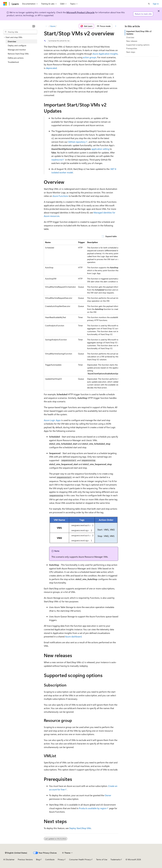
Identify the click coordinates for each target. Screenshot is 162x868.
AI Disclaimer (9, 859)
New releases (132, 41)
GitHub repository (77, 142)
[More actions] (116, 26)
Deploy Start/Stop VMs (80, 828)
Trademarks (115, 859)
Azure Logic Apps (52, 420)
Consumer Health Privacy (80, 859)
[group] (81, 315)
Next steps (131, 52)
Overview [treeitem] (12, 41)
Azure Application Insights (105, 54)
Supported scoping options (138, 45)
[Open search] (149, 4)
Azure (53, 26)
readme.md (57, 160)
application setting (100, 149)
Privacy (61, 859)
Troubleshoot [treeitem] (13, 62)
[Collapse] (34, 26)
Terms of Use (102, 859)
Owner (108, 795)
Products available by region (93, 808)
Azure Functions (60, 196)
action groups (90, 57)
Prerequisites (132, 48)
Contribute (50, 859)
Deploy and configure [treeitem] (17, 45)
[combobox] (20, 32)
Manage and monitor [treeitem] (17, 50)
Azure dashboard (73, 636)
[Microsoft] (5, 4)
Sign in (156, 4)
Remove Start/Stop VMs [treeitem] (18, 54)
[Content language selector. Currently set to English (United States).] (16, 853)
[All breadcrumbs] (46, 26)
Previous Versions (25, 859)
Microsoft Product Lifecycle (80, 12)
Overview (130, 37)
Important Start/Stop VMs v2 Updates (139, 33)
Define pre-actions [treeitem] (16, 58)
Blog (38, 859)
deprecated (51, 68)
